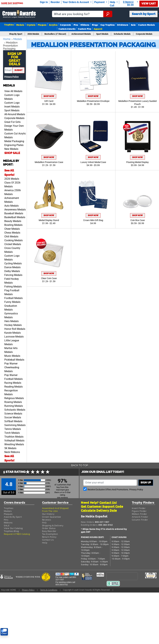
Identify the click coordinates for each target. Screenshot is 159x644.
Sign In (44, 2)
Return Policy (49, 536)
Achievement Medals (12, 199)
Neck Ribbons (12, 451)
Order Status (49, 527)
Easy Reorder (49, 530)
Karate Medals (13, 332)
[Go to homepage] (19, 14)
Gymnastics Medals (11, 314)
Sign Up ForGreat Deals (15, 58)
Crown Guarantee (52, 516)
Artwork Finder (140, 516)
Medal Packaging (14, 140)
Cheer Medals (12, 228)
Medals (20, 25)
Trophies (9, 25)
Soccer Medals (13, 416)
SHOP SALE (12, 152)
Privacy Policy (11, 76)
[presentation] (122, 575)
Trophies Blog (11, 530)
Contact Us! (108, 502)
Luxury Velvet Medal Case (93, 162)
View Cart (149, 4)
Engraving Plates (14, 144)
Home (7, 39)
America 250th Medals (13, 191)
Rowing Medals (13, 401)
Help (45, 542)
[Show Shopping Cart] (130, 3)
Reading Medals (13, 386)
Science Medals (13, 413)
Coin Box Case (138, 220)
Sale (133, 25)
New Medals (11, 148)
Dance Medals (12, 266)
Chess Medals (12, 232)
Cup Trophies (108, 25)
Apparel (98, 29)
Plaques (42, 25)
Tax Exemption (50, 533)
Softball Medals (13, 420)
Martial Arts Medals (11, 349)
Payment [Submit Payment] (100, 2)
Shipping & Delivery (53, 525)
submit (18, 69)
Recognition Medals (11, 391)
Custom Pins (84, 29)
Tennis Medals (13, 428)
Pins (76, 25)
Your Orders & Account (76, 2)
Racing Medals (13, 382)
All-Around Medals (15, 113)
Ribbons (85, 25)
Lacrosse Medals (14, 336)
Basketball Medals (15, 216)
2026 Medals (12, 178)
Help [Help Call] (113, 2)
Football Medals (13, 297)
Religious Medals (14, 397)
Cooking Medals (13, 239)
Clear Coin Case (49, 278)
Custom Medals (146, 25)
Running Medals (14, 405)
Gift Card (49, 101)
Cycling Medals (13, 262)
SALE (7, 525)
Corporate (65, 25)
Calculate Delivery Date (99, 510)
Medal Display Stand (49, 220)
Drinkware (123, 25)
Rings (95, 25)
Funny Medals (12, 301)
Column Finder (140, 519)
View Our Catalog (13, 527)
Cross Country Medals (12, 249)
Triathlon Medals (14, 436)
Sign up (146, 482)
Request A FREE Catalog (17, 533)
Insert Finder (139, 507)
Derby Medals (12, 270)
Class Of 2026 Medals (12, 184)
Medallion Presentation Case (49, 162)
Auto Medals (11, 205)
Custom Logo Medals (12, 96)
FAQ (44, 522)
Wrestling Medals (14, 443)
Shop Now (49, 96)
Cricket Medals (13, 243)
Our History (48, 513)
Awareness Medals (15, 209)
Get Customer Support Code (102, 505)
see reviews (62, 497)
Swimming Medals (15, 424)
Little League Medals (12, 341)
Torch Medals (12, 432)
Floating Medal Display (137, 162)
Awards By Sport (13, 516)
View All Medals (13, 90)
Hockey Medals (13, 324)
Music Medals (12, 355)
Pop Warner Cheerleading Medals (12, 366)
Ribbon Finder (139, 513)
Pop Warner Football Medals (13, 376)
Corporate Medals (14, 117)
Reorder (55, 2)
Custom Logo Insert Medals (12, 104)
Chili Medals (11, 236)
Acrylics (53, 25)
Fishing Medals (13, 286)
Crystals (31, 25)
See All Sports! (9, 172)
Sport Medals (12, 109)
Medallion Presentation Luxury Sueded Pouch (137, 103)
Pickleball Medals (14, 359)
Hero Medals (11, 320)
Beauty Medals (13, 220)
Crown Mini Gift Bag (93, 220)
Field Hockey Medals (12, 280)
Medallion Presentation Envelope (93, 101)
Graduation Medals (11, 307)
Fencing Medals (13, 274)
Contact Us (48, 539)
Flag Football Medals (12, 291)
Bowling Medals (13, 224)
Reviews (47, 519)
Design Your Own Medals (14, 127)
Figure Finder (139, 510)
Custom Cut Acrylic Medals (15, 134)
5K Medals (10, 447)
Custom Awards (67, 29)
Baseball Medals (14, 212)
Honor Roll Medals (15, 328)
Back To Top (79, 464)
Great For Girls (12, 121)
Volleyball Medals (14, 440)
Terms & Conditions (52, 589)
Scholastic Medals (15, 409)
